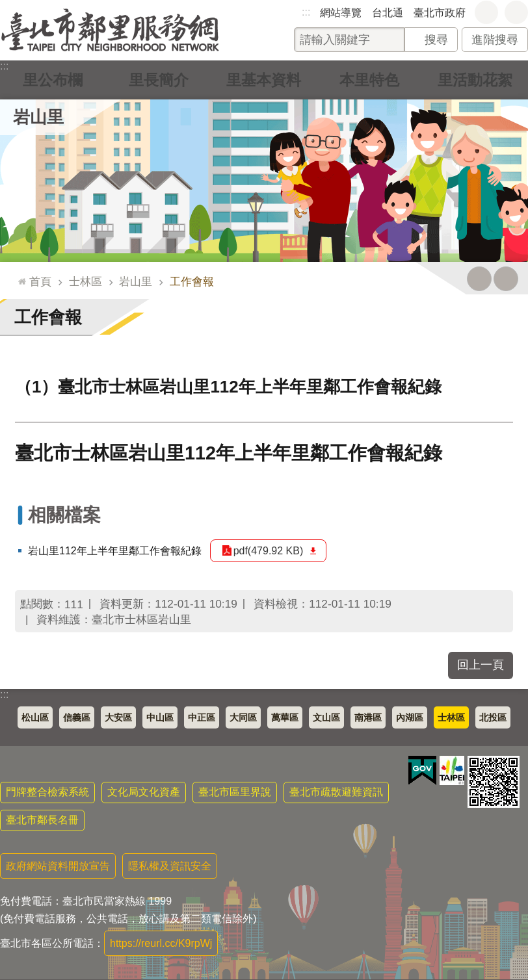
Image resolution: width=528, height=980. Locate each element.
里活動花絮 (475, 80)
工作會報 (192, 281)
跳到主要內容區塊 (7, 7)
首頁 (40, 281)
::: (306, 12)
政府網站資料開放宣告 (58, 866)
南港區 (368, 717)
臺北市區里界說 (235, 792)
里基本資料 (264, 80)
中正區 (202, 717)
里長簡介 (159, 80)
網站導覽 (341, 13)
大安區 (118, 717)
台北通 (388, 13)
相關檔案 (64, 515)
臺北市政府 (440, 13)
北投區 (493, 717)
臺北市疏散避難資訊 (336, 792)
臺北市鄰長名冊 (42, 820)
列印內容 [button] (479, 279)
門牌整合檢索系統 (47, 792)
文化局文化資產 (144, 792)
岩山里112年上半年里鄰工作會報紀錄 (115, 551)
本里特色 (369, 80)
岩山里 (38, 117)
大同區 (243, 717)
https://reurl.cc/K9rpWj (161, 943)
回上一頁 (481, 665)
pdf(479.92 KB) (269, 551)
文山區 (326, 717)
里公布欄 (53, 80)
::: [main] (19, 276)
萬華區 (285, 717)
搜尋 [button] (436, 40)
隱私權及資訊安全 (170, 866)
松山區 (35, 717)
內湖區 (410, 717)
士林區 (86, 281)
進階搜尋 (495, 40)
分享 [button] (516, 12)
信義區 (77, 717)
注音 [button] (506, 279)
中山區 (160, 717)
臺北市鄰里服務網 (110, 30)
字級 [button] (486, 12)
